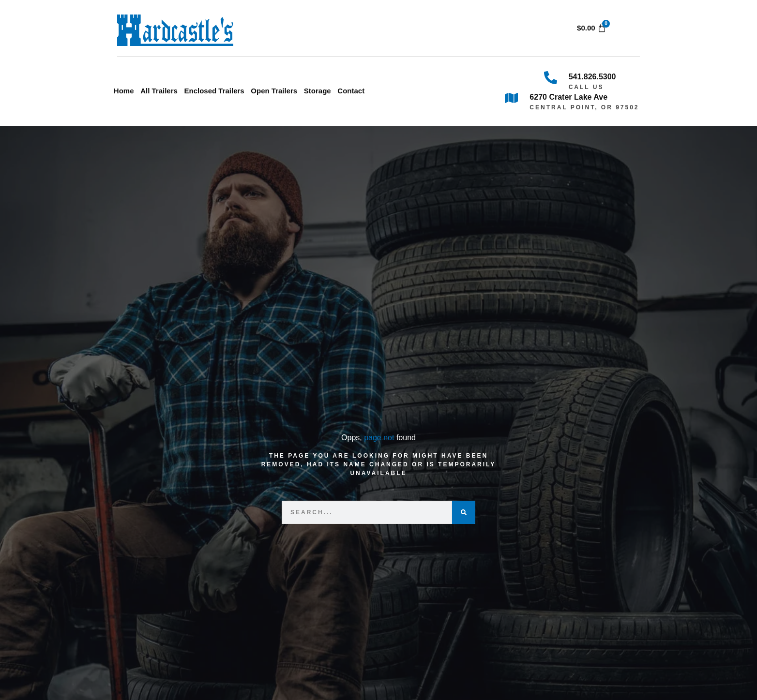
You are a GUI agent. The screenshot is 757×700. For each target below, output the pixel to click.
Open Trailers (274, 91)
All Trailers (159, 91)
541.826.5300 (592, 77)
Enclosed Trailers (214, 91)
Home (124, 91)
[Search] (464, 512)
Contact (351, 91)
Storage (318, 91)
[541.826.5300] (551, 78)
